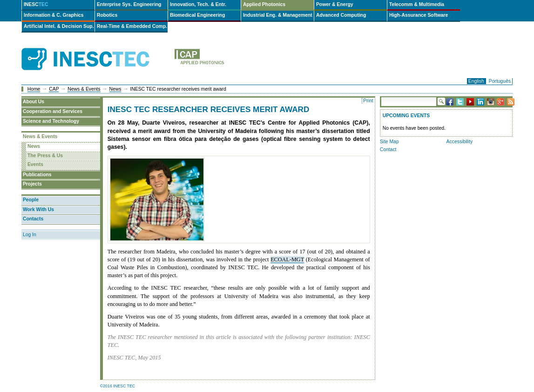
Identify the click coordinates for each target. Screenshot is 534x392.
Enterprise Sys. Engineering (129, 4)
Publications (37, 175)
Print (368, 101)
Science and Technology (51, 121)
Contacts (33, 219)
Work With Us (38, 209)
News (115, 89)
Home (34, 89)
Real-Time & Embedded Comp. (132, 26)
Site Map (389, 142)
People (31, 200)
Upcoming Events (406, 116)
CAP (54, 89)
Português (500, 81)
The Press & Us (45, 156)
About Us (34, 102)
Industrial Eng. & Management (278, 15)
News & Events (84, 89)
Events (35, 164)
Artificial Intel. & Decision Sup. (59, 26)
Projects (32, 184)
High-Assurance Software (419, 15)
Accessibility (460, 142)
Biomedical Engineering (197, 15)
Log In (30, 235)
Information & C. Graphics (54, 15)
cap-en (237, 59)
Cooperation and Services (53, 111)
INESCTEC (96, 49)
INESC (36, 4)
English (476, 81)
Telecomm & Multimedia (417, 4)
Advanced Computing (341, 15)
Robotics (107, 15)
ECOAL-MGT (287, 259)
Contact (388, 149)
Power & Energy (335, 4)
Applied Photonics (264, 4)
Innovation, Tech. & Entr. (198, 4)
